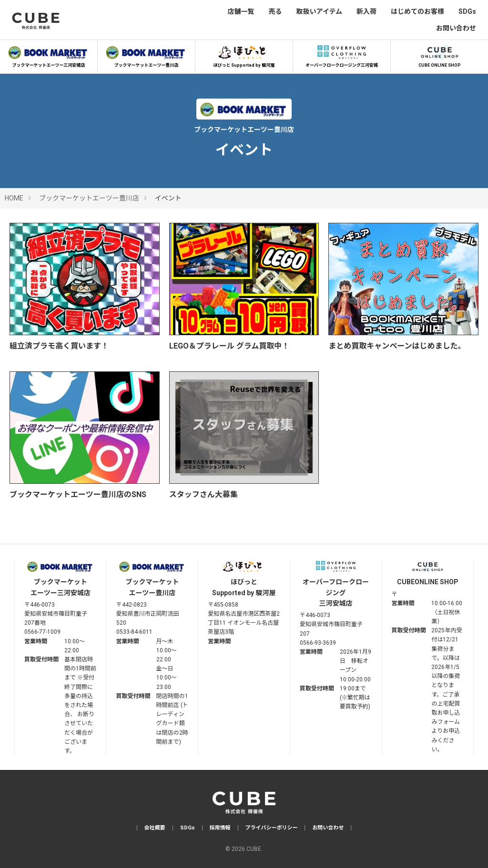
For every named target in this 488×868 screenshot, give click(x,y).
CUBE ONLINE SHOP (439, 55)
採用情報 (220, 828)
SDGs (467, 11)
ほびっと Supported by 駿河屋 (244, 55)
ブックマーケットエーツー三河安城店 (49, 55)
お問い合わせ (456, 28)
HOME (14, 198)
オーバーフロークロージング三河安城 (342, 55)
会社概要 (155, 828)
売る (275, 11)
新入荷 (366, 11)
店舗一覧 (241, 11)
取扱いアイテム (319, 11)
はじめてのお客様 (417, 11)
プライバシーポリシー (272, 828)
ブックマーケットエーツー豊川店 (146, 55)
